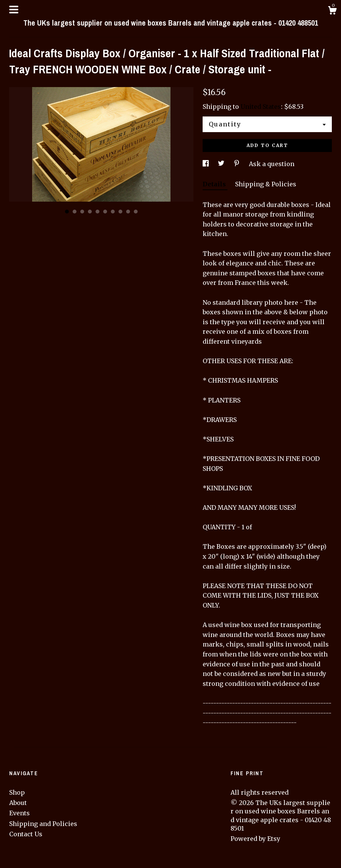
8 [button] (120, 212)
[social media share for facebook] (206, 164)
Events (19, 813)
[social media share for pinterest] (237, 164)
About (18, 803)
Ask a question (272, 164)
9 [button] (128, 212)
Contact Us (26, 834)
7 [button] (113, 212)
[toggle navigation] (14, 10)
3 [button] (82, 212)
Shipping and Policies (43, 824)
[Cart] (332, 11)
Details (215, 184)
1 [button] (67, 212)
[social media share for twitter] (222, 164)
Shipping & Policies (266, 184)
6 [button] (105, 212)
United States (261, 107)
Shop (17, 792)
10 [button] (136, 212)
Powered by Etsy (255, 839)
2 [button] (75, 212)
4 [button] (90, 212)
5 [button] (97, 212)
